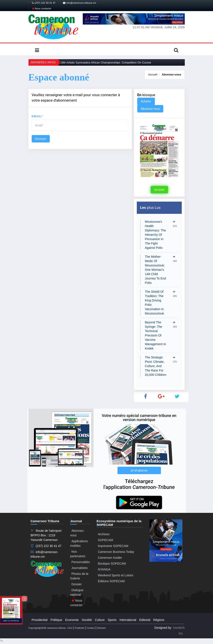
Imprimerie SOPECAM (113, 546)
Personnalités (81, 562)
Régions (159, 620)
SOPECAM (106, 540)
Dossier (77, 584)
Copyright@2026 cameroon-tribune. (47, 628)
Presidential (40, 620)
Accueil (153, 74)
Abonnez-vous (172, 74)
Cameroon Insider (110, 558)
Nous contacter (42, 8)
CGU (70, 628)
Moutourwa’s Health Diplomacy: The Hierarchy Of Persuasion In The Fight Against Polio (155, 235)
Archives (104, 534)
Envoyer (41, 139)
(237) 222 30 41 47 (44, 3)
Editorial (145, 620)
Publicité (79, 628)
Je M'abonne (139, 470)
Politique (56, 620)
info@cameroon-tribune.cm (79, 3)
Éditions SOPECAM (111, 581)
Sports (112, 620)
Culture (100, 620)
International (128, 620)
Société (87, 620)
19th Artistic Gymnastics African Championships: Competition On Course (106, 63)
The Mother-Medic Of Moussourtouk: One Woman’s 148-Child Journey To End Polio (155, 270)
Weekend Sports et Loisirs (116, 575)
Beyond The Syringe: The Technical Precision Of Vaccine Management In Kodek (155, 335)
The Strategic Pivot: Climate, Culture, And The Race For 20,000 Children (156, 366)
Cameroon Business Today (116, 552)
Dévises (102, 628)
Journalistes (80, 568)
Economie (72, 620)
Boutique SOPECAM (112, 564)
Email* (37, 116)
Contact (91, 628)
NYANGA (104, 569)
